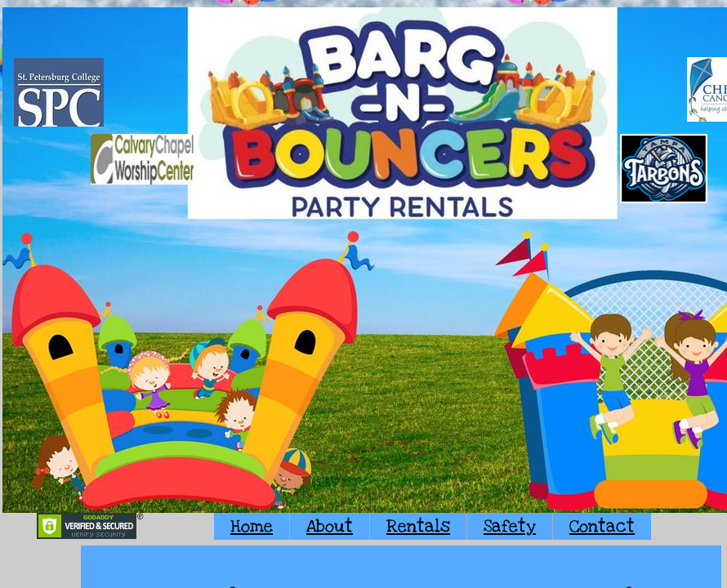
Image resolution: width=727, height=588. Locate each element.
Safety (510, 526)
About (330, 526)
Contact (602, 526)
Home (252, 526)
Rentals (418, 526)
